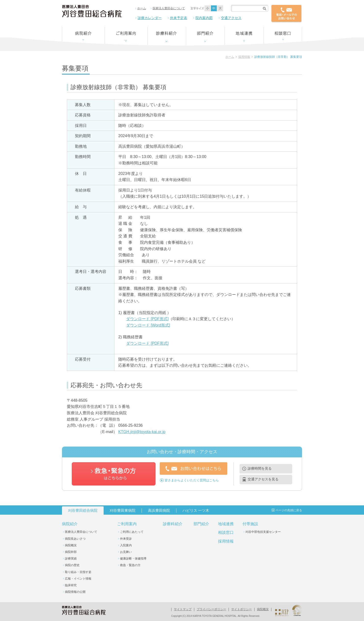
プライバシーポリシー (211, 609)
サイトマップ (183, 609)
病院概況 (71, 545)
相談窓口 (226, 532)
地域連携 (226, 524)
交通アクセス (231, 18)
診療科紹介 (173, 524)
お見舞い (126, 552)
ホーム (142, 8)
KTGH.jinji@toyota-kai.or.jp (142, 432)
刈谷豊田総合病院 (83, 510)
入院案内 (126, 545)
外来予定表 (179, 18)
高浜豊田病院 (159, 510)
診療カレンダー (150, 18)
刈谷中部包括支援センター (263, 532)
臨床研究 (71, 585)
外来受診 (126, 539)
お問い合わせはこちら (194, 469)
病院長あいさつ (75, 539)
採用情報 (244, 57)
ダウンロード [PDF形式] (147, 319)
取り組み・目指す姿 (78, 572)
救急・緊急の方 (130, 565)
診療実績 (71, 559)
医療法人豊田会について (169, 8)
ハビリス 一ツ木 (196, 510)
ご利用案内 (127, 524)
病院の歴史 (72, 565)
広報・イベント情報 (78, 579)
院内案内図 (204, 18)
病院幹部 (71, 552)
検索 (265, 8)
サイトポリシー (242, 609)
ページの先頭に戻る (289, 510)
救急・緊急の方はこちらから (114, 474)
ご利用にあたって (132, 532)
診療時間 (260, 468)
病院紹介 (70, 524)
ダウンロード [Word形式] (148, 325)
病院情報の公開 (75, 592)
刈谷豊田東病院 (123, 510)
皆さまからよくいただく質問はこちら (192, 480)
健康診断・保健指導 (133, 559)
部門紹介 (201, 524)
